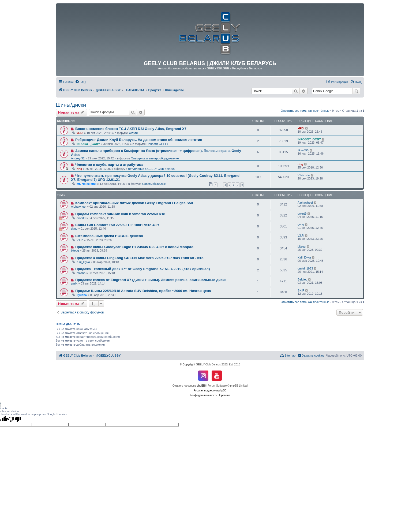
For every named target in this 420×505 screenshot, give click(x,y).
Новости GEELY (157, 144)
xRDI (80, 133)
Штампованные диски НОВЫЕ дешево (109, 236)
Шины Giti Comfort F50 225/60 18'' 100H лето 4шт (117, 225)
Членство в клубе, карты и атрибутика (109, 165)
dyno (74, 229)
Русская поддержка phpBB (210, 390)
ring (79, 169)
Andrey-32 (78, 158)
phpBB (201, 386)
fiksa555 (303, 150)
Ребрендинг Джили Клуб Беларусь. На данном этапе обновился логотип (139, 140)
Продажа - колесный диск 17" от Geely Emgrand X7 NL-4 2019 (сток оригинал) (142, 269)
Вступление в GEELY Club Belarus (151, 169)
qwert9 (81, 218)
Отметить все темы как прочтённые (305, 111)
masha (81, 273)
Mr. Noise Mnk (87, 184)
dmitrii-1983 (305, 268)
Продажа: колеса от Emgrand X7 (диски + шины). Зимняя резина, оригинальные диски (151, 280)
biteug (75, 250)
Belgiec (302, 279)
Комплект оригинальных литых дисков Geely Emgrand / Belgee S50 (134, 203)
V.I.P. (80, 240)
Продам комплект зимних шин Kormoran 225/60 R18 (120, 214)
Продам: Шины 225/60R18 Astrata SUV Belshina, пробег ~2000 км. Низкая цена (143, 291)
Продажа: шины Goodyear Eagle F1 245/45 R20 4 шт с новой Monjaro (134, 247)
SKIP (301, 290)
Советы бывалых (154, 184)
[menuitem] (80, 82)
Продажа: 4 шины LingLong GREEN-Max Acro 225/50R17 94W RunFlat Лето (139, 258)
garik (74, 283)
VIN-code (304, 175)
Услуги (133, 133)
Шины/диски (71, 105)
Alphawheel (79, 207)
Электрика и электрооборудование (155, 158)
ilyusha (82, 295)
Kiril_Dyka (83, 262)
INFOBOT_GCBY (88, 144)
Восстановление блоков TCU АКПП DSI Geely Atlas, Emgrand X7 (131, 129)
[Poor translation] (14, 419)
